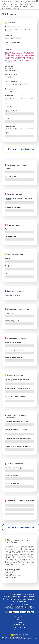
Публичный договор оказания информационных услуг (12, 637)
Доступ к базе (19, 617)
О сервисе (19, 622)
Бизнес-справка (20, 620)
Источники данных (20, 625)
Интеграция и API (20, 627)
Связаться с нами (20, 630)
